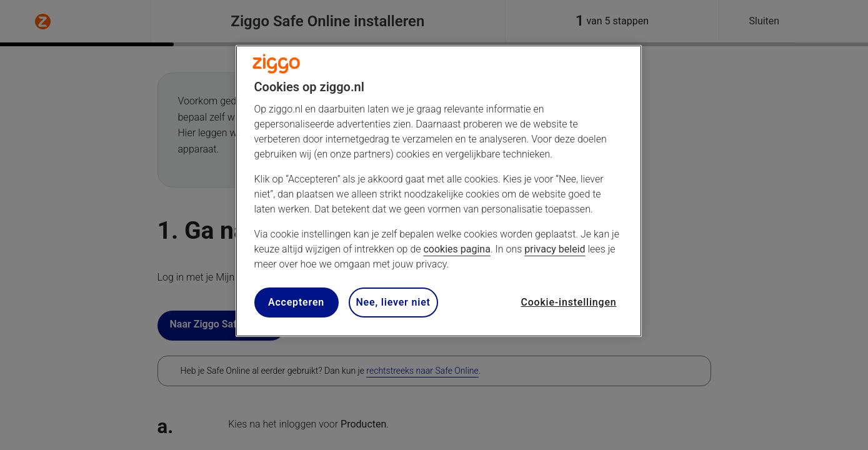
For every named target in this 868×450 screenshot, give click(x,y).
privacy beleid (555, 249)
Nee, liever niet (393, 302)
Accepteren (296, 302)
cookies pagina (456, 249)
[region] (439, 191)
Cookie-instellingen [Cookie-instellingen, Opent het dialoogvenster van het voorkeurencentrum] (568, 302)
